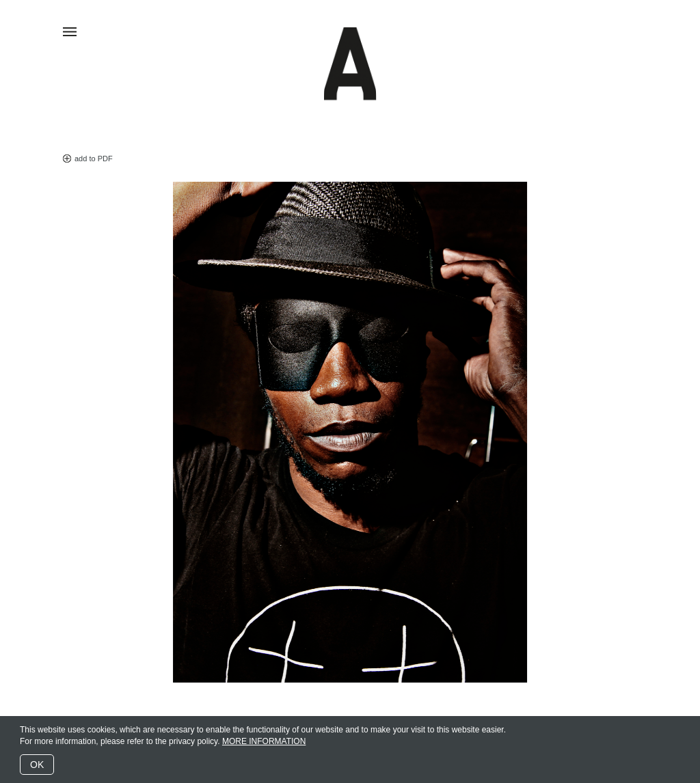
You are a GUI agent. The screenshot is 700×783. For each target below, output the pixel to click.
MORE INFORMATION (264, 741)
